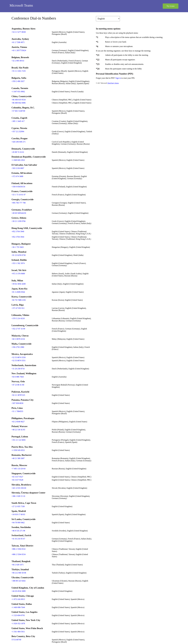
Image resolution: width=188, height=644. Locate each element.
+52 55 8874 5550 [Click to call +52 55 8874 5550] (19, 357)
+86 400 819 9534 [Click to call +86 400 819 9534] (19, 100)
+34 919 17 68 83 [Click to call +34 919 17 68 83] (18, 514)
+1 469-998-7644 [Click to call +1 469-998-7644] (18, 607)
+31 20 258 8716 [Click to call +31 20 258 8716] (18, 369)
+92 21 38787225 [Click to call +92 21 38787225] (18, 395)
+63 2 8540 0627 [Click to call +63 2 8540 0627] (18, 422)
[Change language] (108, 19)
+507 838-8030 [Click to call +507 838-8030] (17, 403)
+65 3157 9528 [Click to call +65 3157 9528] (17, 480)
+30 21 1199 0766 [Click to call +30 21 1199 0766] (18, 221)
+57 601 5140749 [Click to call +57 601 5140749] (18, 111)
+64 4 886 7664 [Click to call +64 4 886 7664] (18, 377)
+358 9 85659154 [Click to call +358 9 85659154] (18, 187)
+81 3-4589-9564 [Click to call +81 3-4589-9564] (18, 292)
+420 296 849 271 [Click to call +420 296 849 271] (19, 142)
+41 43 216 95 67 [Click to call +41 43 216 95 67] (18, 539)
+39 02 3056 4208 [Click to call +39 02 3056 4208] (19, 284)
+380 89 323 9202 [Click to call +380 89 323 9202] (19, 581)
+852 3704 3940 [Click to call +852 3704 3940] (18, 231)
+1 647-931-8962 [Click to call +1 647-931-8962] (18, 92)
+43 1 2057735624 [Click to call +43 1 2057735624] (19, 50)
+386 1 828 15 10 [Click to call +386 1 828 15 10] (18, 496)
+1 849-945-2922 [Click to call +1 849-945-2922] (18, 160)
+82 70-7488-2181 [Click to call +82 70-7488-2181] (19, 300)
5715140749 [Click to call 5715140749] (16, 640)
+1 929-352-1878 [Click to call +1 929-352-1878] (18, 623)
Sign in (118, 78)
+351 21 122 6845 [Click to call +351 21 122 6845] (19, 440)
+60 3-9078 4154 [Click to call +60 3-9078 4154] (18, 339)
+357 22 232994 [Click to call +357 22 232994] (18, 131)
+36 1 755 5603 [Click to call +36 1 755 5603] (18, 247)
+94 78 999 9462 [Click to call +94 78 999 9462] (18, 523)
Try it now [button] (171, 6)
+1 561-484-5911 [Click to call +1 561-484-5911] (18, 632)
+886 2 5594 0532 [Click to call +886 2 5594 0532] (19, 549)
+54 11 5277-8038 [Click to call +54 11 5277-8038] (19, 32)
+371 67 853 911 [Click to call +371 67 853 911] (18, 308)
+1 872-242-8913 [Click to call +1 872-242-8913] (18, 599)
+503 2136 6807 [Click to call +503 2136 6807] (18, 168)
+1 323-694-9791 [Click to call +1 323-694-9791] (18, 615)
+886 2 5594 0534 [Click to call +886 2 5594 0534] (19, 554)
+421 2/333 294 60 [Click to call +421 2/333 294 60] (19, 488)
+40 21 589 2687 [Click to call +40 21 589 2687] (18, 458)
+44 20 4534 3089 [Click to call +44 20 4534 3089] (19, 591)
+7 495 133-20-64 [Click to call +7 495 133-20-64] (18, 469)
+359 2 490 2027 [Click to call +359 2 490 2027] (18, 81)
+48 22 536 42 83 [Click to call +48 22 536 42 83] (18, 430)
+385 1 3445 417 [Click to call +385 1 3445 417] (18, 121)
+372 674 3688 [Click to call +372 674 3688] (17, 176)
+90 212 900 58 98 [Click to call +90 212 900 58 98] (19, 573)
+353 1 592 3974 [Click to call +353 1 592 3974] (18, 263)
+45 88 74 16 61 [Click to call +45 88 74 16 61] (18, 152)
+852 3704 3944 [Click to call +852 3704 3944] (18, 237)
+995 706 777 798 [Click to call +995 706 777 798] (19, 203)
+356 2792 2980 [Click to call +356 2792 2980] (18, 347)
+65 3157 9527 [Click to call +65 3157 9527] (17, 477)
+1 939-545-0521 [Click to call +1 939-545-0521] (18, 450)
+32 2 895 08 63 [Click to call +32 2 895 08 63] (18, 61)
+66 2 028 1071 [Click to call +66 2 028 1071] (18, 565)
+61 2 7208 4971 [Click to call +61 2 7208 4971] (18, 42)
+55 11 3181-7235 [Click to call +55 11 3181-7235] (19, 71)
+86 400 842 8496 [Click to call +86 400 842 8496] (19, 103)
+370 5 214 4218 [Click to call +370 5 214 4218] (18, 318)
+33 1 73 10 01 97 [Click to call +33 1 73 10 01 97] (19, 195)
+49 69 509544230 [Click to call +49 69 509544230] (19, 213)
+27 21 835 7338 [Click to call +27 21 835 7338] (18, 506)
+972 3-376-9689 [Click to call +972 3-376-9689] (18, 274)
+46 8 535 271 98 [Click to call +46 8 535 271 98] (18, 531)
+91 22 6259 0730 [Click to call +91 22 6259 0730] (19, 255)
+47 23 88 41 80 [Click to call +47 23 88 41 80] (18, 385)
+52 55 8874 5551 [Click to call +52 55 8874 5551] (19, 361)
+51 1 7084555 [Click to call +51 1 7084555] (17, 411)
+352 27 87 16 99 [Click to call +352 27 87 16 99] (18, 329)
